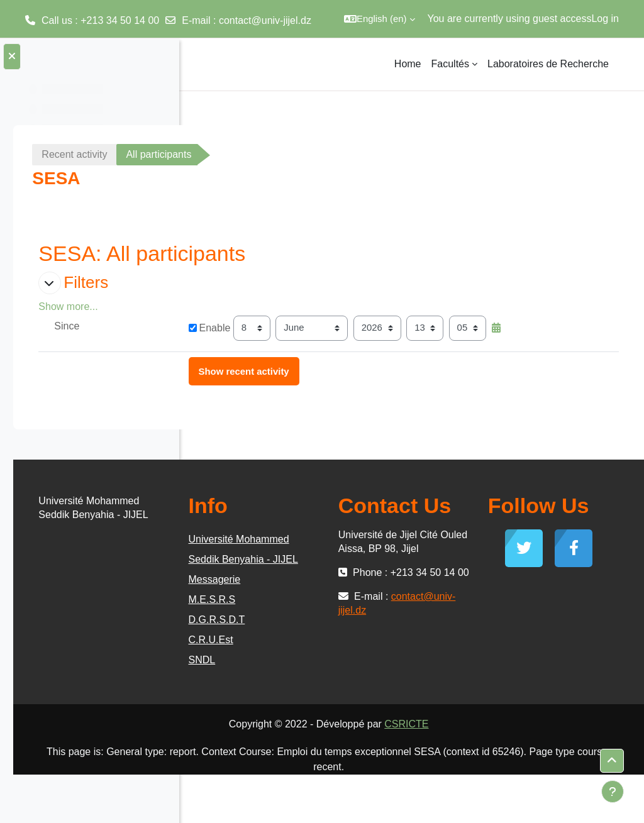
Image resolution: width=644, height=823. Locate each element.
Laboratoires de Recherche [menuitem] (548, 64)
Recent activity (250, 154)
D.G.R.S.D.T (348, 667)
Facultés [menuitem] (450, 64)
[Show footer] (613, 792)
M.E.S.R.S (344, 647)
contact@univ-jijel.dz (265, 20)
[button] (380, 19)
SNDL (334, 707)
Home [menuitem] (408, 64)
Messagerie (346, 627)
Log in (605, 19)
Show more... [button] (244, 307)
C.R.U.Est (342, 687)
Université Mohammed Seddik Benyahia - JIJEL (364, 586)
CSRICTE (494, 772)
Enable (341, 328)
